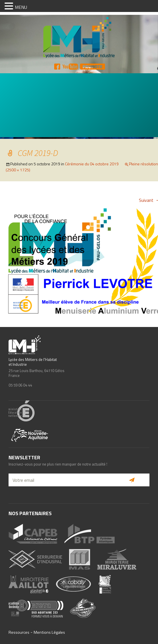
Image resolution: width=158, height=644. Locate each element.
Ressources (19, 632)
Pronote (93, 67)
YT (70, 67)
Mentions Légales (49, 632)
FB (57, 67)
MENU (21, 7)
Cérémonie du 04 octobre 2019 (92, 164)
